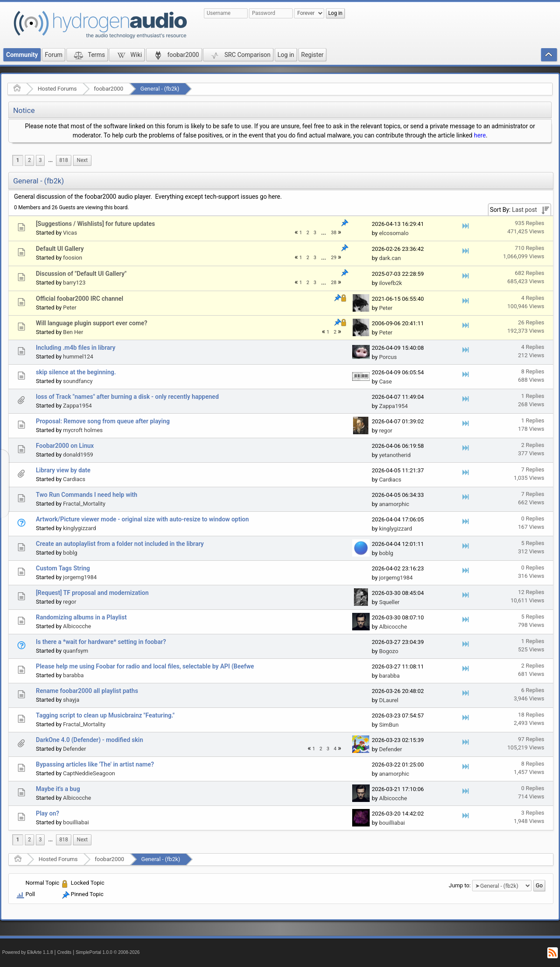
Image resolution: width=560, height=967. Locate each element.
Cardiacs (74, 479)
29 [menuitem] (334, 258)
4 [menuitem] (335, 749)
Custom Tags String (63, 568)
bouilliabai (76, 822)
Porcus (388, 357)
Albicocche (77, 626)
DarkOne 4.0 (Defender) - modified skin (89, 740)
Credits (65, 952)
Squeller (389, 602)
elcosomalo (394, 233)
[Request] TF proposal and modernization (92, 593)
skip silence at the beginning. (76, 372)
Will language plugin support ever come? (92, 323)
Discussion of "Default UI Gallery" (81, 274)
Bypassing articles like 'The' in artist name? (95, 764)
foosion (73, 258)
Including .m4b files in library (76, 348)
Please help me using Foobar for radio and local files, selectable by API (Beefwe (145, 666)
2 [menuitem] (30, 160)
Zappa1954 (77, 406)
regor (385, 431)
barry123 (74, 283)
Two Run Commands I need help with (87, 495)
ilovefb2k (390, 283)
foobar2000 (109, 89)
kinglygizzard (80, 528)
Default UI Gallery (60, 249)
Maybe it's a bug (58, 789)
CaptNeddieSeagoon (89, 773)
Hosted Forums (57, 89)
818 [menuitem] (63, 160)
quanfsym (76, 651)
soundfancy (78, 381)
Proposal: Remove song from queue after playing (103, 421)
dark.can (390, 258)
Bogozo (388, 651)
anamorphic (394, 504)
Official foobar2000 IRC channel (80, 299)
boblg (70, 553)
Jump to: (460, 885)
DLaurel (388, 700)
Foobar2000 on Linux (65, 446)
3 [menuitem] (40, 160)
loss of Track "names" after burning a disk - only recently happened (127, 397)
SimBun (389, 725)
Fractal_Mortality (84, 504)
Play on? (47, 813)
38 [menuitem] (334, 233)
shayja (71, 700)
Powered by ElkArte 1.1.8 (28, 952)
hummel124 (78, 357)
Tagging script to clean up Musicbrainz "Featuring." (105, 715)
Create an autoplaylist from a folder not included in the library (120, 544)
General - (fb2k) (160, 89)
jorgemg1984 (80, 577)
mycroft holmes (83, 430)
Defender (75, 749)
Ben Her (73, 332)
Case (385, 382)
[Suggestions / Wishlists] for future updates (95, 224)
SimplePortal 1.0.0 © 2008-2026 (108, 952)
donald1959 (78, 455)
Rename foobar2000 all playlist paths (87, 691)
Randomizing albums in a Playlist (81, 617)
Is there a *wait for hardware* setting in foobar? (101, 642)
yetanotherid (395, 455)
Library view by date (63, 470)
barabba (73, 675)
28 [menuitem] (334, 283)
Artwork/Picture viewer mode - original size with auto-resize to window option (142, 519)
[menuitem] (50, 160)
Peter (70, 308)
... (50, 160)
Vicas (70, 233)
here (480, 135)
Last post (524, 210)
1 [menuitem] (18, 160)
